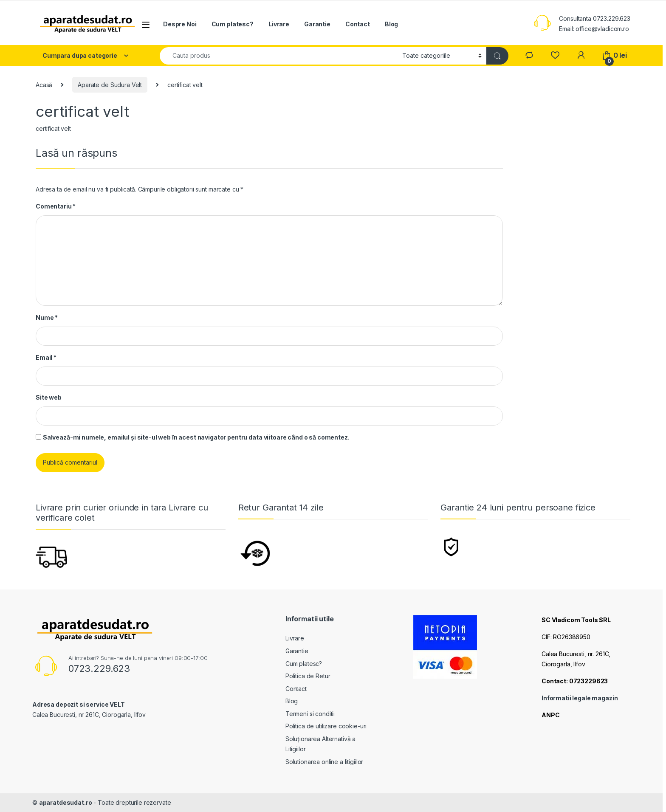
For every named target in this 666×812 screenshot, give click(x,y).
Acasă (44, 85)
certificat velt (53, 128)
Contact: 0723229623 (575, 681)
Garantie (317, 24)
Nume (47, 317)
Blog (391, 24)
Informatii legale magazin (580, 698)
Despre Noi (180, 24)
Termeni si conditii (310, 714)
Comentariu (56, 206)
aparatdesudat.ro (66, 802)
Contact (358, 24)
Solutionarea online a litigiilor (325, 762)
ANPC (550, 715)
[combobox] (279, 56)
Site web (49, 397)
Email (46, 357)
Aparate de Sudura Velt (110, 85)
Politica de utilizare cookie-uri (326, 726)
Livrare (279, 24)
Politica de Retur (308, 676)
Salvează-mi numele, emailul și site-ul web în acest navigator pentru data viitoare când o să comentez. (196, 437)
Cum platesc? (233, 24)
